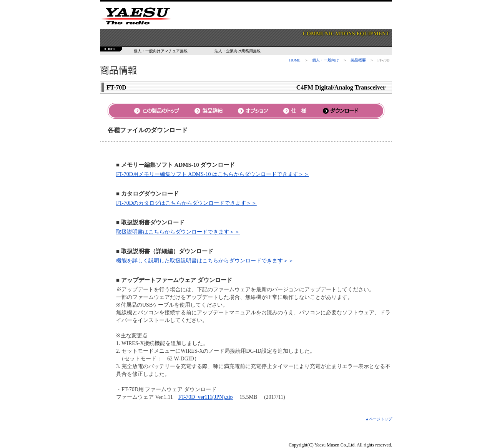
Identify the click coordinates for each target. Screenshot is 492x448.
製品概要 (358, 60)
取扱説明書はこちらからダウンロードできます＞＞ (178, 232)
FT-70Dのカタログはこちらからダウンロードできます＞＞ (186, 203)
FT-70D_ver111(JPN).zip (206, 397)
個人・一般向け (326, 60)
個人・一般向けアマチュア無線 (161, 51)
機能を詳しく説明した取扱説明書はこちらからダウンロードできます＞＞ (205, 261)
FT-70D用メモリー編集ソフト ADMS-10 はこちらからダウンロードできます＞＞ (213, 174)
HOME (295, 60)
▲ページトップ (379, 419)
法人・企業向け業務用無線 (238, 51)
